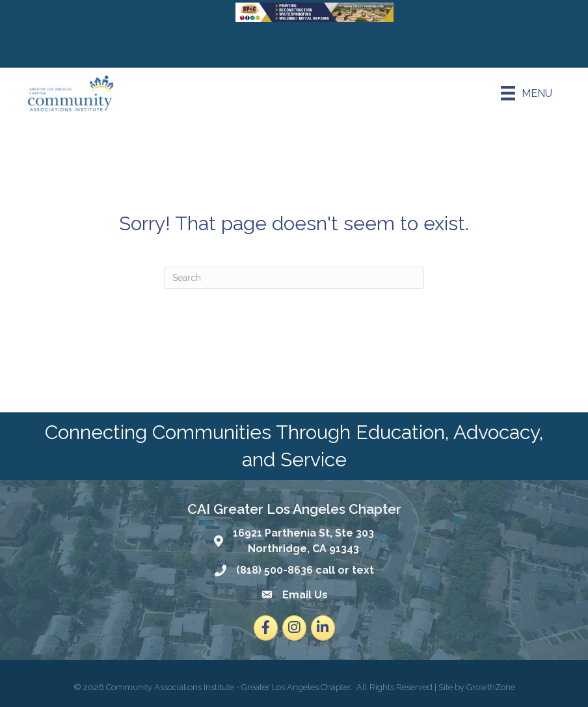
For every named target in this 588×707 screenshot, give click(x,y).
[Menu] (527, 93)
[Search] (294, 278)
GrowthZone (491, 687)
